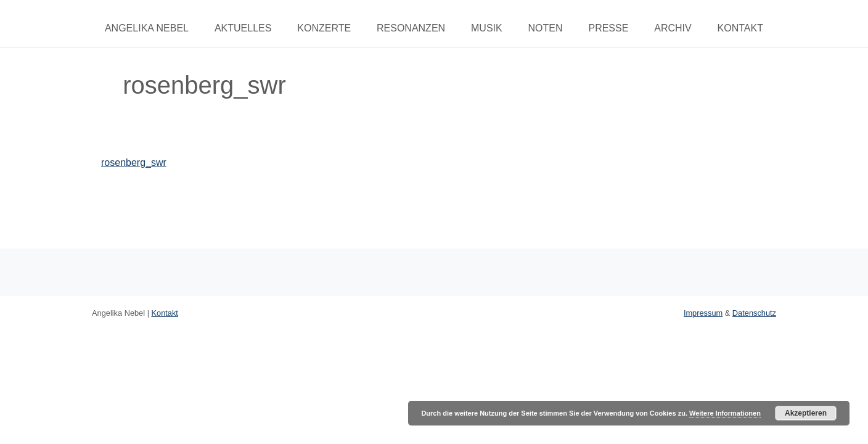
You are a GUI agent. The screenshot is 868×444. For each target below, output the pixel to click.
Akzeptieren (806, 413)
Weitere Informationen (725, 413)
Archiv (673, 28)
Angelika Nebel (147, 28)
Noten (546, 28)
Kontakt (740, 28)
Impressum (703, 313)
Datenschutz (754, 313)
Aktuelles (243, 28)
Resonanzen (411, 28)
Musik (487, 28)
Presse (608, 28)
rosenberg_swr (134, 162)
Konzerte (324, 28)
